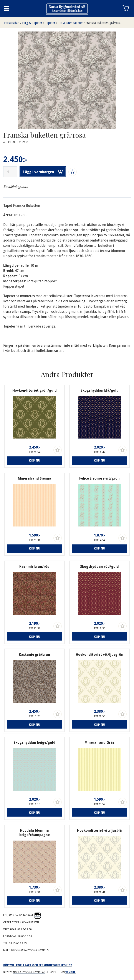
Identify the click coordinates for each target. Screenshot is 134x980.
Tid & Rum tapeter (70, 23)
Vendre (70, 972)
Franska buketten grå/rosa (103, 23)
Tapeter (50, 23)
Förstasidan (12, 23)
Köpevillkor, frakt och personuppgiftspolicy (38, 965)
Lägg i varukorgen (43, 172)
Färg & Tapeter (32, 23)
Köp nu (35, 460)
